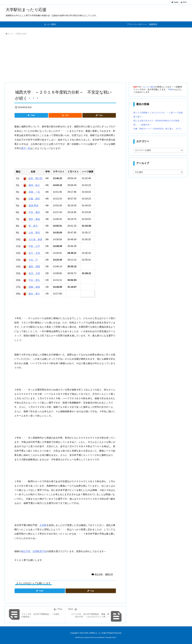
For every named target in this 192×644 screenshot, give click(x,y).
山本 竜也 (34, 233)
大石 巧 (33, 260)
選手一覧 (26, 148)
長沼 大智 (34, 273)
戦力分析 (23, 34)
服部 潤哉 (34, 266)
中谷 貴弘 (34, 280)
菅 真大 (33, 226)
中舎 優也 (34, 212)
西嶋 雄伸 (34, 287)
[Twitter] (31, 115)
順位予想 (26, 551)
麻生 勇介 (34, 294)
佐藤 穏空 (34, 199)
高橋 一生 (34, 192)
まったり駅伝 (149, 87)
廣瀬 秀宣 (33, 206)
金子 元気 (34, 253)
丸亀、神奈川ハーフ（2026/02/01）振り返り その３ (157, 129)
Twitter (171, 89)
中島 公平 (34, 246)
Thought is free (111, 637)
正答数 (43, 525)
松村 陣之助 (35, 178)
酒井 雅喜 (34, 219)
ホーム (11, 34)
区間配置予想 (40, 551)
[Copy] (99, 115)
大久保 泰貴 (35, 239)
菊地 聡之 (34, 185)
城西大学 (109, 574)
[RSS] (65, 115)
